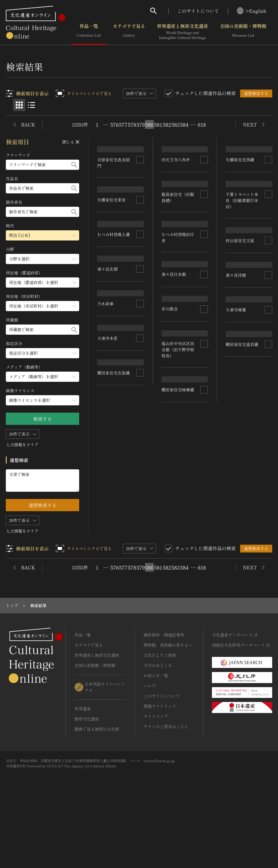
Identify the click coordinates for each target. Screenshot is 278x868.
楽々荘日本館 (238, 374)
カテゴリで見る (129, 32)
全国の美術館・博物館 (243, 32)
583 (176, 124)
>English (252, 11)
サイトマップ (156, 781)
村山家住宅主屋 (112, 380)
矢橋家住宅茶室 (240, 186)
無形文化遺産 (87, 784)
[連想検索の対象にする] (140, 184)
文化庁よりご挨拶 (160, 720)
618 (202, 124)
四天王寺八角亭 (112, 250)
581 (158, 124)
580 (149, 124)
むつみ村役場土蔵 (178, 245)
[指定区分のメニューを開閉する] (43, 353)
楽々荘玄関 (172, 306)
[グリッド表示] (19, 105)
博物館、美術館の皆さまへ (168, 710)
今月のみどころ (158, 730)
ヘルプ (150, 751)
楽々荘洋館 (108, 441)
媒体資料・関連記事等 (164, 700)
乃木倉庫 (170, 367)
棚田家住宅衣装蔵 (242, 587)
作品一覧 (89, 32)
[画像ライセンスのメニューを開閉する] (43, 400)
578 (132, 124)
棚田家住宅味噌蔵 (114, 570)
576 (114, 124)
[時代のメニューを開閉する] (43, 235)
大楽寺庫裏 (172, 428)
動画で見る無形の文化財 (97, 794)
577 (123, 124)
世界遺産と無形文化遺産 (183, 32)
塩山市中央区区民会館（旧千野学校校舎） (114, 504)
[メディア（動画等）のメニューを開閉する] (43, 377)
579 (141, 124)
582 (167, 124)
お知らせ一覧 (156, 740)
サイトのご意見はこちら (166, 791)
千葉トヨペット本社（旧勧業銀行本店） (114, 314)
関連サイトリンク (160, 771)
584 (184, 124)
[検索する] (75, 165)
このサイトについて (198, 11)
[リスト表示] (31, 105)
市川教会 (234, 431)
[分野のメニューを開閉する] (43, 259)
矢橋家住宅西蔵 (176, 186)
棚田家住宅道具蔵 (178, 489)
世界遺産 (83, 773)
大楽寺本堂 (236, 492)
